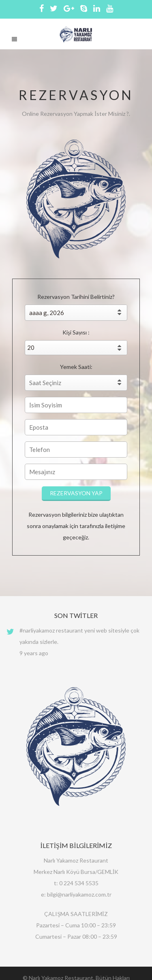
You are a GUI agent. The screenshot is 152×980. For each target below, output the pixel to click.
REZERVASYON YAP (76, 493)
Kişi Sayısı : (76, 332)
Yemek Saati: (76, 367)
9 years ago (34, 653)
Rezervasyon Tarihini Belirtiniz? (76, 297)
